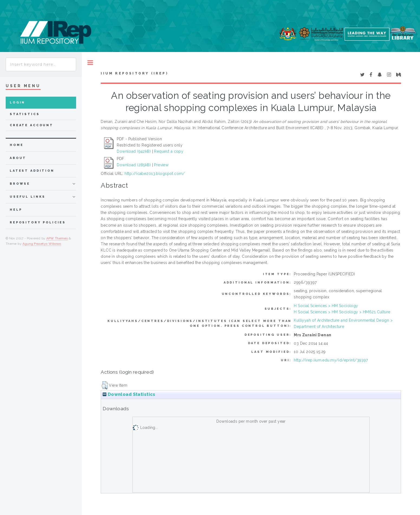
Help (16, 210)
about (18, 158)
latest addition (32, 171)
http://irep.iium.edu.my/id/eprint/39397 (331, 360)
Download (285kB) (134, 165)
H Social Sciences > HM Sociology (326, 306)
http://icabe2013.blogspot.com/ (155, 174)
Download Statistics (129, 394)
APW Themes (57, 238)
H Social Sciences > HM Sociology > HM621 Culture (342, 312)
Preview (161, 165)
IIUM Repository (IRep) (134, 73)
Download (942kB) (134, 151)
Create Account (32, 125)
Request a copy (169, 151)
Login (17, 102)
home (17, 145)
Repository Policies (38, 222)
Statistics (25, 114)
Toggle (90, 63)
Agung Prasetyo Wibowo (42, 244)
